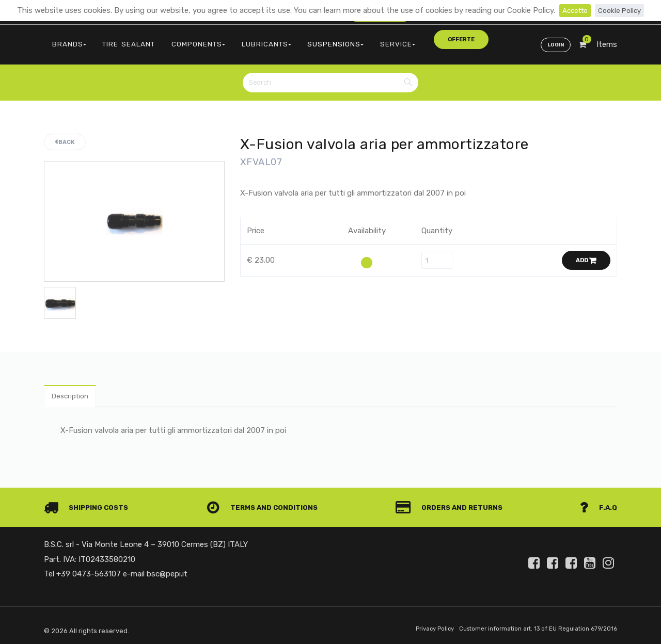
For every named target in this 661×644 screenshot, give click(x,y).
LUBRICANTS (238, 39)
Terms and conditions (266, 503)
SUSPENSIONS (299, 39)
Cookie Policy (621, 10)
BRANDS (65, 39)
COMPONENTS (178, 39)
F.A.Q (598, 503)
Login (554, 39)
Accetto (573, 10)
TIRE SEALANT (117, 39)
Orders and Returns (452, 503)
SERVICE (352, 39)
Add (586, 252)
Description (73, 391)
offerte (401, 38)
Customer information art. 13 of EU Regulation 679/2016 (530, 625)
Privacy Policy (416, 625)
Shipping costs (90, 503)
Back (65, 133)
